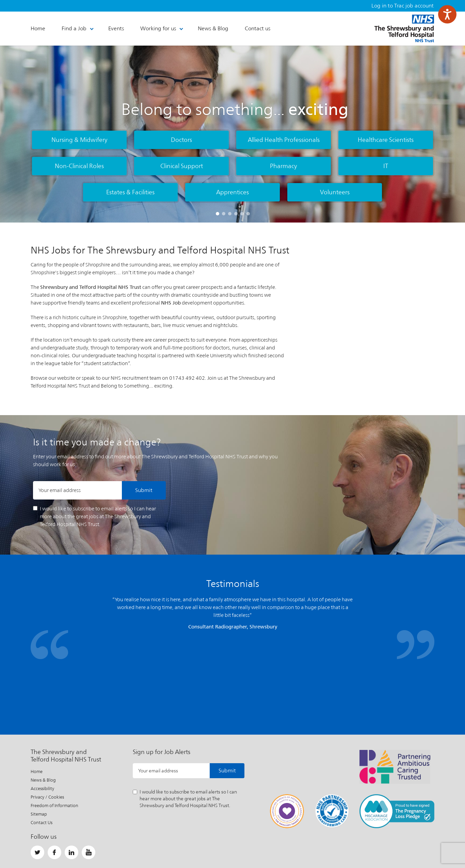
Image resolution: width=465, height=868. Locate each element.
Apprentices (233, 192)
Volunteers (335, 192)
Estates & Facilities (130, 192)
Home (37, 693)
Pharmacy (284, 166)
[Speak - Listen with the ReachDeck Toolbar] (447, 14)
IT (386, 166)
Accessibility (42, 710)
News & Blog (43, 702)
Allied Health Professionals (284, 140)
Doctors (181, 140)
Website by (418, 846)
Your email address (60, 490)
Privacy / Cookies (47, 719)
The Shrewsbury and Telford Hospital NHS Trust (404, 28)
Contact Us (42, 744)
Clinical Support (182, 166)
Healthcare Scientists (386, 140)
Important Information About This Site (185, 846)
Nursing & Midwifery (79, 140)
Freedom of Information (54, 727)
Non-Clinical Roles (79, 166)
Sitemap (39, 736)
